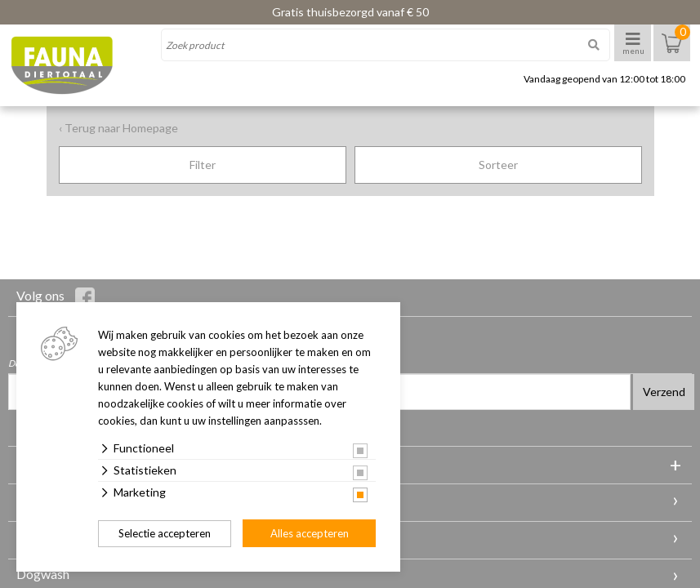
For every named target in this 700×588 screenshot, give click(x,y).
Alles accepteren (310, 533)
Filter (203, 165)
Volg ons (56, 297)
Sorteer (498, 165)
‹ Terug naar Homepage (118, 128)
